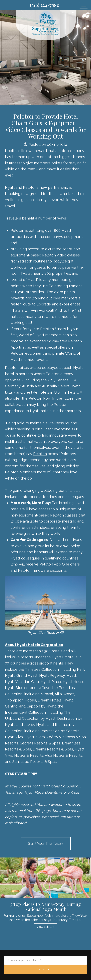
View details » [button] (46, 927)
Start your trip (45, 969)
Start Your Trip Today (46, 843)
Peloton (40, 454)
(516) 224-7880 (45, 5)
